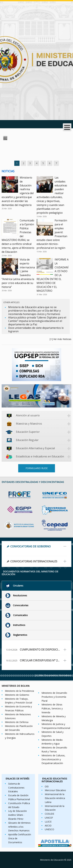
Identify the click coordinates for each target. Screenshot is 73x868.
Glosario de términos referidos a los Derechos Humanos (19, 827)
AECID (48, 826)
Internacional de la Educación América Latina (55, 798)
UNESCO (49, 829)
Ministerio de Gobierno (17, 695)
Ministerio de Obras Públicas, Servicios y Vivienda (52, 708)
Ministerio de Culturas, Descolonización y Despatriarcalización (53, 759)
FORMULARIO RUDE (37, 468)
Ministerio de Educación (52, 860)
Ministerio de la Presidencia (19, 691)
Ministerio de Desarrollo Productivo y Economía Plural (54, 697)
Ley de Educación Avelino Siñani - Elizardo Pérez (17, 815)
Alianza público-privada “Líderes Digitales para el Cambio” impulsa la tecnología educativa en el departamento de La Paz (37, 321)
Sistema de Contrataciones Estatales (16, 788)
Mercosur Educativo (55, 790)
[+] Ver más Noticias (61, 339)
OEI (47, 786)
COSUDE (49, 814)
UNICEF (49, 818)
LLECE (48, 822)
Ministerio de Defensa (17, 722)
